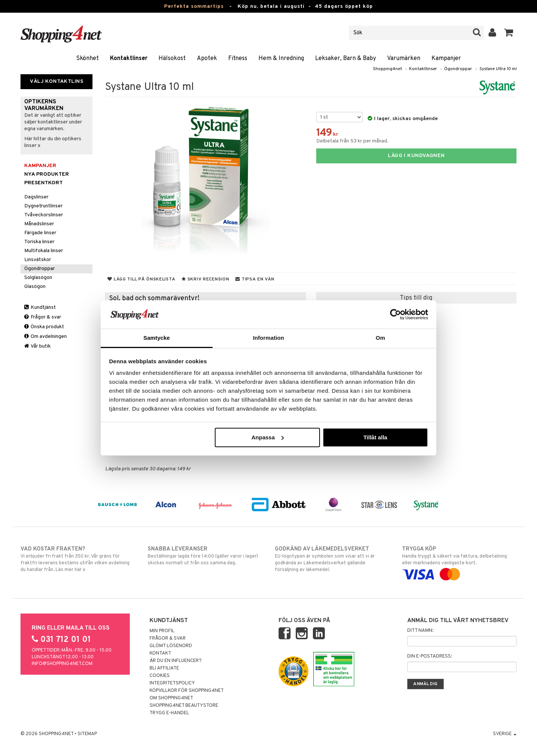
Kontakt (160, 653)
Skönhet (87, 59)
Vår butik (37, 346)
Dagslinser (36, 197)
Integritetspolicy (172, 683)
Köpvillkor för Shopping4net (187, 691)
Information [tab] (268, 338)
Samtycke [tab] (157, 338)
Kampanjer (446, 59)
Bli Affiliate (164, 668)
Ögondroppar (458, 69)
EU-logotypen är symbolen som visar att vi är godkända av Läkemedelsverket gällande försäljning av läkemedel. (332, 559)
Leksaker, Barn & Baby (346, 59)
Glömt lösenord (171, 646)
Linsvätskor (38, 260)
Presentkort (43, 183)
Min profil (162, 631)
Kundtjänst (40, 308)
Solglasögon (38, 278)
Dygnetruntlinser (43, 206)
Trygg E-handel (169, 713)
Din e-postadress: (430, 656)
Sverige (505, 734)
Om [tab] (380, 338)
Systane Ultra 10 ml (498, 69)
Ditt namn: (420, 631)
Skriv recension (205, 279)
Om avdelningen (45, 337)
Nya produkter (47, 174)
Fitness (238, 59)
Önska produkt (44, 327)
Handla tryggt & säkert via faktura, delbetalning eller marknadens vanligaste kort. (459, 562)
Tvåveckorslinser (44, 215)
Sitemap (87, 734)
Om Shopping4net (171, 698)
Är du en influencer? (176, 661)
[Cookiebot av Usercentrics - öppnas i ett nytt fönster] (395, 314)
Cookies (160, 676)
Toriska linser (39, 242)
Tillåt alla (375, 437)
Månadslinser (39, 224)
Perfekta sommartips (194, 7)
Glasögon (35, 287)
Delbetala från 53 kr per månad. (352, 141)
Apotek (207, 59)
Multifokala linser (44, 251)
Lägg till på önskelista (141, 279)
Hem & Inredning (281, 59)
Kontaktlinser (129, 59)
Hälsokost (172, 59)
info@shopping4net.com (62, 664)
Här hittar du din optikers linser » (53, 142)
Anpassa (268, 437)
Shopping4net (387, 69)
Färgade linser (40, 233)
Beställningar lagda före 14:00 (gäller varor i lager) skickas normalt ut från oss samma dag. (205, 556)
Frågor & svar (43, 317)
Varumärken (404, 59)
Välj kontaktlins (56, 81)
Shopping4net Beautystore (184, 706)
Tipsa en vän (255, 279)
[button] (509, 33)
